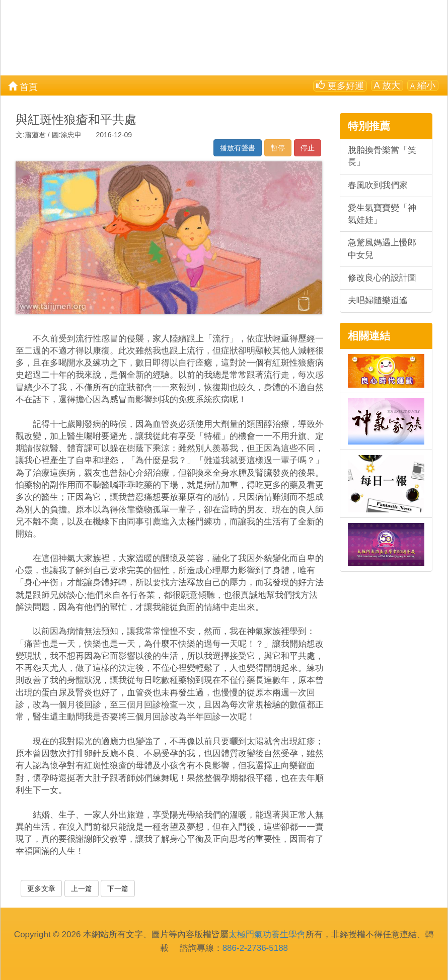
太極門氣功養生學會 (267, 934)
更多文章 (41, 888)
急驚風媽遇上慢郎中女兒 (382, 249)
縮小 (423, 85)
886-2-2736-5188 (255, 948)
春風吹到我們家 (378, 185)
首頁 (23, 86)
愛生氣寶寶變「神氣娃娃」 (382, 214)
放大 (387, 85)
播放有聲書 (238, 148)
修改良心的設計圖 (382, 278)
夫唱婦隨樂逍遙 (378, 300)
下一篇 (118, 888)
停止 (308, 148)
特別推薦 (369, 126)
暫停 (278, 148)
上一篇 (82, 888)
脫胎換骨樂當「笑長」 (382, 156)
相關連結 (369, 336)
